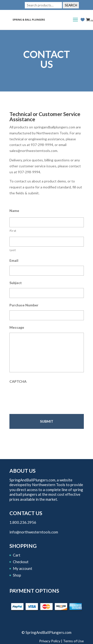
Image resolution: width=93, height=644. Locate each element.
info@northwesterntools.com (34, 532)
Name (14, 211)
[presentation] (47, 396)
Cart (17, 555)
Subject (16, 283)
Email (14, 260)
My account (23, 568)
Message (17, 327)
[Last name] (47, 242)
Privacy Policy (50, 641)
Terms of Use (73, 641)
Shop (17, 575)
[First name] (47, 222)
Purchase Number (24, 305)
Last (13, 250)
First (13, 231)
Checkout (21, 562)
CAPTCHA (18, 381)
